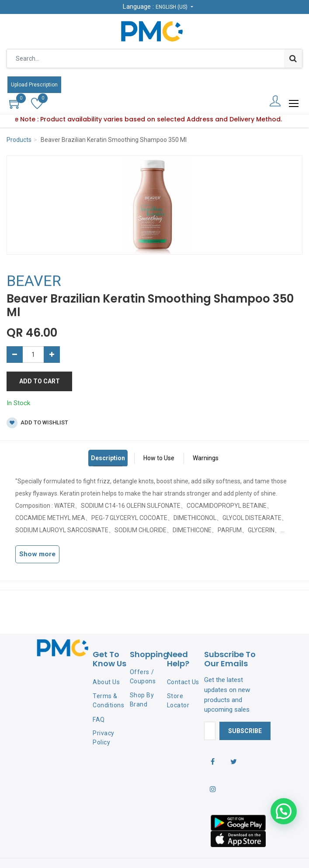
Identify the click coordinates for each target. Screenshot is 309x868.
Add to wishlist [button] (37, 423)
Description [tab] (108, 458)
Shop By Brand (142, 700)
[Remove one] (15, 355)
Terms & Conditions (108, 701)
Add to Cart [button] (40, 381)
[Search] (293, 59)
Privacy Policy (104, 738)
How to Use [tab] (159, 458)
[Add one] (52, 355)
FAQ (99, 720)
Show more (37, 554)
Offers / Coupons (143, 677)
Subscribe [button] (245, 731)
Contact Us (183, 682)
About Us (106, 682)
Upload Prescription (34, 85)
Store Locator (178, 701)
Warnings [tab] (206, 458)
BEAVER (34, 281)
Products (19, 140)
